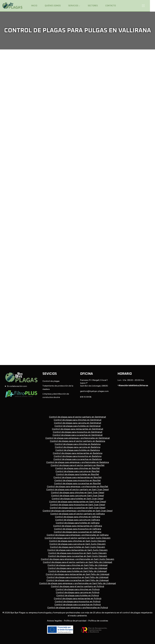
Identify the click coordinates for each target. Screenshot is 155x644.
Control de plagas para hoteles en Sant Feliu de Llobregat (78, 571)
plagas (56, 381)
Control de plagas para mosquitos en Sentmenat (78, 432)
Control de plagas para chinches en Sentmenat (78, 420)
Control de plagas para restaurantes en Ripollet (77, 477)
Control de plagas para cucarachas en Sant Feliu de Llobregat (78, 580)
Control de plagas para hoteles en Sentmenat (78, 426)
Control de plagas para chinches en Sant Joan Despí (78, 493)
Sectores (93, 6)
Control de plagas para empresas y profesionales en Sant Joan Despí (78, 511)
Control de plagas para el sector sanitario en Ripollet (78, 465)
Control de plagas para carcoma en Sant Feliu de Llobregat (78, 568)
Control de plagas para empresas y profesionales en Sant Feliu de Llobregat (78, 583)
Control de (48, 381)
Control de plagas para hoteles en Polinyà (78, 596)
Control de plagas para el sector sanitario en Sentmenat (77, 417)
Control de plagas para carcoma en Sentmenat (78, 423)
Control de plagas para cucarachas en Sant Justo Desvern (77, 556)
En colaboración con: (17, 386)
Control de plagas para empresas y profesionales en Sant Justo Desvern (77, 559)
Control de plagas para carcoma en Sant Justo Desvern (77, 544)
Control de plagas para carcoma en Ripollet (77, 471)
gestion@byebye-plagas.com (94, 391)
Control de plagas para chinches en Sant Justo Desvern (77, 541)
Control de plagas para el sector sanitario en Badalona (77, 441)
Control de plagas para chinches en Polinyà (78, 589)
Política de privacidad (75, 621)
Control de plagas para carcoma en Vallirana (78, 520)
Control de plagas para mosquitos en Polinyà (78, 602)
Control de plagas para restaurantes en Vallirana (78, 526)
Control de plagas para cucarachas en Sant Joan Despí (78, 508)
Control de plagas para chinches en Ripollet (77, 468)
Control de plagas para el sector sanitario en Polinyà (77, 586)
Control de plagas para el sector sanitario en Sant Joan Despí (77, 490)
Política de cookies (98, 621)
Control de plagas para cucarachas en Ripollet (77, 484)
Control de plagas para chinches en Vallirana (78, 517)
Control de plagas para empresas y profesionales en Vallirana (78, 535)
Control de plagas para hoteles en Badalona (78, 450)
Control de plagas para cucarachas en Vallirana (78, 532)
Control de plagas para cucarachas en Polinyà (78, 605)
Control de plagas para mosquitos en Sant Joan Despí (78, 505)
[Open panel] (144, 6)
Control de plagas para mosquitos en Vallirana (78, 529)
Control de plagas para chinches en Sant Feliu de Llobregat (78, 565)
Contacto (111, 6)
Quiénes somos (53, 6)
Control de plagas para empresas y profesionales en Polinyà (78, 608)
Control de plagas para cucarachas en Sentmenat (78, 435)
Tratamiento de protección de (57, 386)
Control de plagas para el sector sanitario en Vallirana (77, 514)
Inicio (34, 6)
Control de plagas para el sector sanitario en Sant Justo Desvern (78, 538)
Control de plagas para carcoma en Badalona (78, 447)
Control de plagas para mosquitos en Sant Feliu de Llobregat (78, 577)
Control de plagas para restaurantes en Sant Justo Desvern (77, 550)
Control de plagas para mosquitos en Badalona (78, 456)
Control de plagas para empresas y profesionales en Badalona (78, 462)
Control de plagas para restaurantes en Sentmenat (78, 429)
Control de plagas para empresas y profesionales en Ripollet (77, 487)
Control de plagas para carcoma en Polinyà (78, 592)
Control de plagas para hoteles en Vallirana (78, 523)
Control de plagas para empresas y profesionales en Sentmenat (78, 438)
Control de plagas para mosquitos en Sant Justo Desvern (77, 553)
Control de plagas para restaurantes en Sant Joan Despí (78, 502)
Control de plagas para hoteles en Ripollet (77, 474)
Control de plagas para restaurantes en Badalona (78, 453)
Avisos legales (54, 621)
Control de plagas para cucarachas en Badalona (78, 459)
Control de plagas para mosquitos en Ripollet (77, 480)
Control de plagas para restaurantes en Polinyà (78, 599)
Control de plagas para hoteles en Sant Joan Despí (78, 499)
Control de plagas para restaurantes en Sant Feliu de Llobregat (78, 574)
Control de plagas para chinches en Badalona (78, 444)
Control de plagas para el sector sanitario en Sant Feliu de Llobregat (77, 562)
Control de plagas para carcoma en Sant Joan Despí (78, 496)
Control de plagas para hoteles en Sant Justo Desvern (77, 547)
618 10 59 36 (86, 397)
